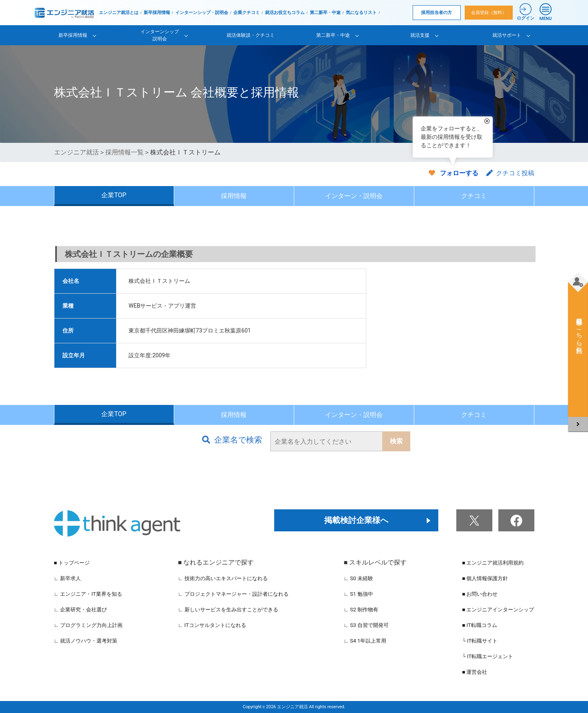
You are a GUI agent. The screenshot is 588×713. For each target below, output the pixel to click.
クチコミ (474, 196)
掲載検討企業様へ (356, 520)
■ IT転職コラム (479, 625)
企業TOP (114, 195)
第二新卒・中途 (325, 13)
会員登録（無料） (489, 13)
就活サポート (507, 35)
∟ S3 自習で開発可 (366, 625)
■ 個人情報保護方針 (485, 578)
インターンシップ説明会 (160, 35)
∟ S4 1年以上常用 (365, 641)
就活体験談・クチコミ (251, 35)
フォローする (459, 173)
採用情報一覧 (124, 152)
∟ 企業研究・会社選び (81, 610)
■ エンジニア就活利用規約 (493, 563)
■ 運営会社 (475, 672)
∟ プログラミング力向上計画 (88, 625)
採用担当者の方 (436, 13)
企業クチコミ (247, 13)
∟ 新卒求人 (68, 578)
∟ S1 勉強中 (358, 594)
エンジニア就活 (76, 152)
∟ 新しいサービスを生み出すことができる (228, 610)
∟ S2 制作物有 (361, 610)
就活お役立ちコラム (285, 13)
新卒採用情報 (157, 13)
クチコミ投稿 (510, 173)
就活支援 (420, 35)
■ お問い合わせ (480, 594)
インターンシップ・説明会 (202, 13)
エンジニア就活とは (119, 13)
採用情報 (234, 196)
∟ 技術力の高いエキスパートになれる (223, 578)
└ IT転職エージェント (488, 656)
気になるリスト (361, 13)
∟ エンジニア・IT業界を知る (88, 594)
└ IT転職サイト (480, 641)
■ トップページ (72, 563)
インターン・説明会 (354, 196)
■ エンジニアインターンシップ (498, 610)
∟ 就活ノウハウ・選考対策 (86, 641)
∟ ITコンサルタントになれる (212, 625)
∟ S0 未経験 (358, 578)
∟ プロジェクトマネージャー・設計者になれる (233, 594)
